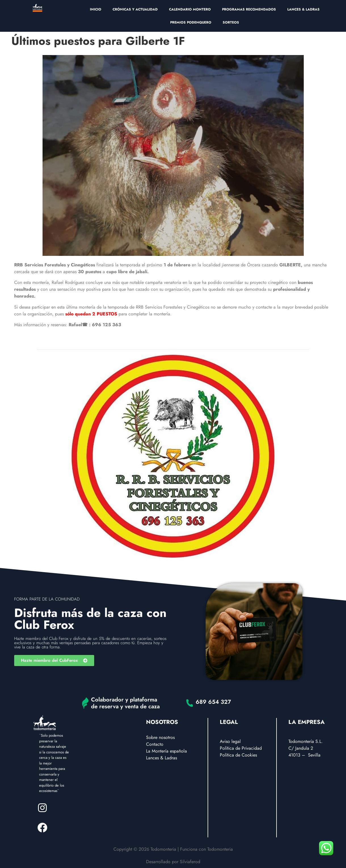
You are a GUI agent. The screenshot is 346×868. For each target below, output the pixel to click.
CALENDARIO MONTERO (190, 9)
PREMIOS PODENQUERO (191, 22)
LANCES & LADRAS (303, 9)
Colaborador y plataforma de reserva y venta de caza (125, 703)
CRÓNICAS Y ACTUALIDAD (135, 9)
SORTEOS (231, 22)
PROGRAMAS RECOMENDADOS (249, 9)
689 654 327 (213, 702)
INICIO (96, 9)
